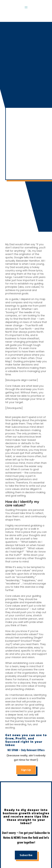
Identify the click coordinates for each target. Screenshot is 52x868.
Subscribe (26, 855)
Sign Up (26, 770)
